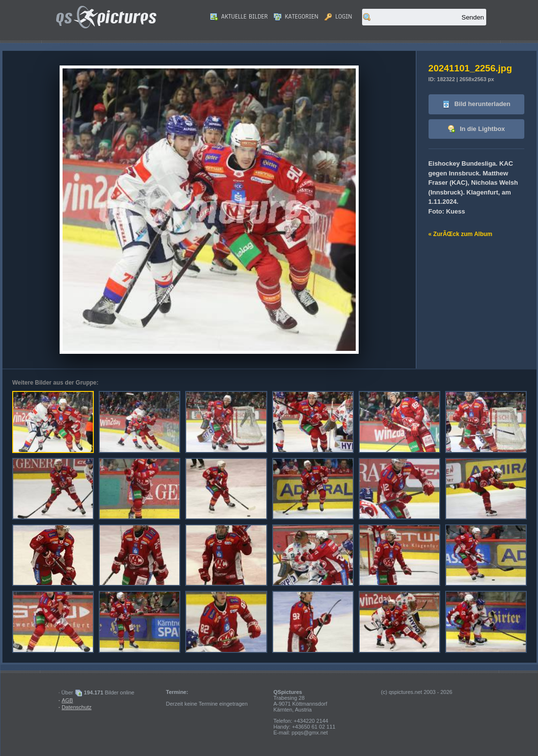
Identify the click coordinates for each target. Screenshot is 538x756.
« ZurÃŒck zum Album (461, 234)
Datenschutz (76, 707)
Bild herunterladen (476, 104)
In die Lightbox (476, 129)
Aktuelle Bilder (239, 17)
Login (338, 17)
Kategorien (296, 17)
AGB (67, 700)
